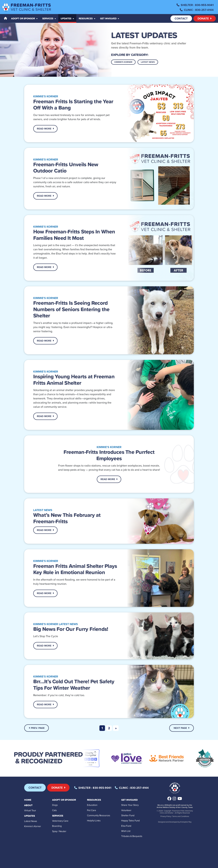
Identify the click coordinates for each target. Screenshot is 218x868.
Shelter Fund (128, 815)
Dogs (55, 805)
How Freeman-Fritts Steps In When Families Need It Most (74, 235)
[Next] (116, 728)
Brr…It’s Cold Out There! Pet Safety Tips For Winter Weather (74, 684)
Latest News (148, 62)
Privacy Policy (166, 816)
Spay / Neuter (59, 831)
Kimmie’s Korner (33, 826)
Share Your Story (130, 805)
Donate (205, 18)
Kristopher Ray (186, 822)
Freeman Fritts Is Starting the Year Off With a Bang (73, 104)
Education (92, 805)
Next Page (182, 728)
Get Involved (129, 800)
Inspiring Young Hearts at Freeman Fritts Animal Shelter (74, 379)
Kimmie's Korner (123, 62)
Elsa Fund (126, 826)
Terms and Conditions (181, 816)
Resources (94, 800)
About (28, 805)
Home (28, 800)
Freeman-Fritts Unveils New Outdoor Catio (66, 167)
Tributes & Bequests (132, 836)
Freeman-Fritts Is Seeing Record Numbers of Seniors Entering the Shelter (71, 309)
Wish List (126, 831)
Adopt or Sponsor (64, 800)
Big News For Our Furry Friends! (71, 629)
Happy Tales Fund (130, 821)
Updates (30, 816)
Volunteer (126, 810)
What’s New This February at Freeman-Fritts (67, 518)
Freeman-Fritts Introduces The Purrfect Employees (109, 455)
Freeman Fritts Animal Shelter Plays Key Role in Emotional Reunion (75, 569)
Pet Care (92, 810)
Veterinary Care (60, 821)
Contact (181, 18)
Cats (54, 810)
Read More (45, 129)
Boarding (57, 826)
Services (58, 816)
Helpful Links (94, 821)
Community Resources (99, 815)
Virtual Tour (30, 810)
